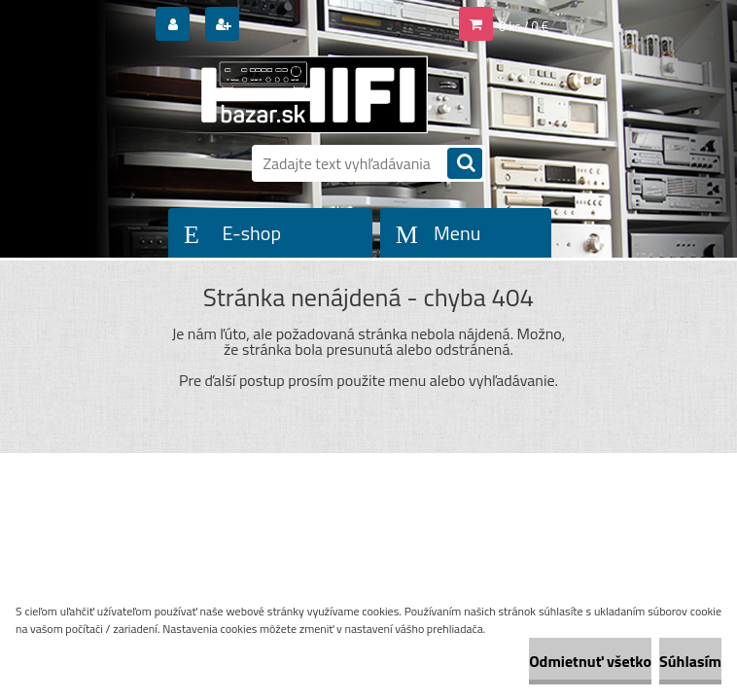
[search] (465, 165)
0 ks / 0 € (524, 26)
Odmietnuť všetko (590, 661)
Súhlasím (690, 661)
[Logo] (298, 94)
